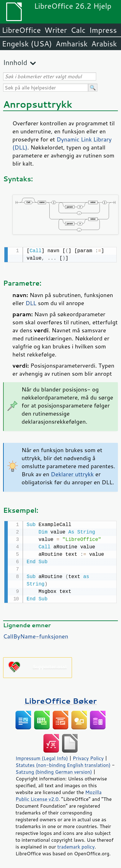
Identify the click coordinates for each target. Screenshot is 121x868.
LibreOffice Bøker (60, 700)
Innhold (15, 62)
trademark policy (76, 845)
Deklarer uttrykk (72, 473)
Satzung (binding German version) (54, 771)
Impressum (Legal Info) (42, 757)
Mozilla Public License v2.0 (58, 794)
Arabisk (104, 44)
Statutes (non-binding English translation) (63, 764)
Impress (103, 30)
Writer (56, 30)
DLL (31, 302)
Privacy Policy (88, 757)
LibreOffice (21, 30)
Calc (78, 30)
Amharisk (72, 44)
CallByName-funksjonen (36, 635)
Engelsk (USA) (27, 44)
